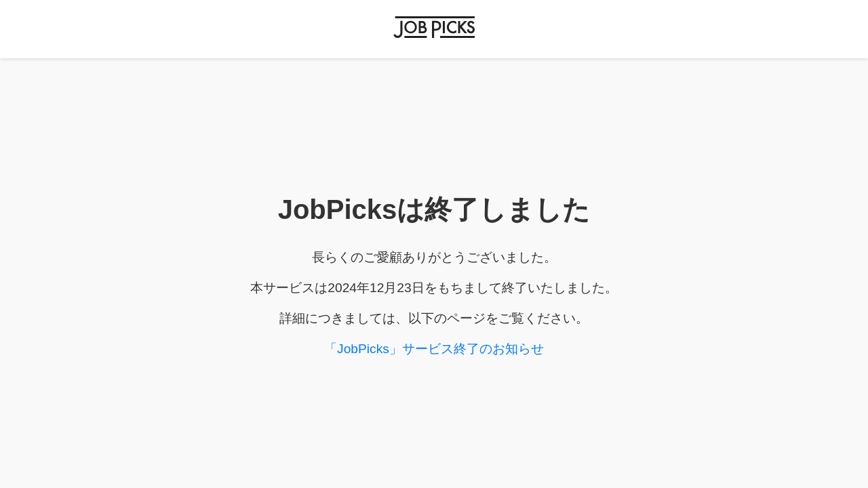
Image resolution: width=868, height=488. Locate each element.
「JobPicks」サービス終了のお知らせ (434, 349)
